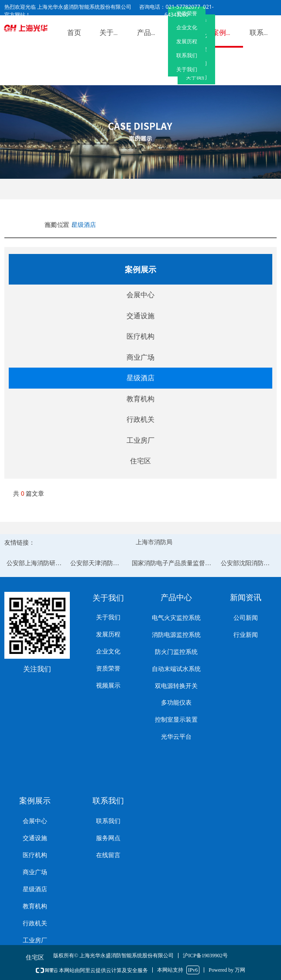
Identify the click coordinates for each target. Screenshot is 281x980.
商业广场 (140, 357)
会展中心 (140, 295)
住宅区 (140, 461)
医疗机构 (140, 336)
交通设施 (140, 316)
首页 (50, 225)
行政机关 (140, 419)
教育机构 (140, 399)
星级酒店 (140, 378)
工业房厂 (140, 440)
